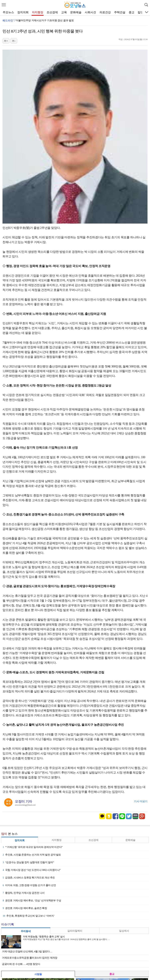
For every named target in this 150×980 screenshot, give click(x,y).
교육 (64, 12)
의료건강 (105, 12)
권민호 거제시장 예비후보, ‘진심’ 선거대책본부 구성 (32, 901)
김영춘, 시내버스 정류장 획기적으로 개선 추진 (29, 878)
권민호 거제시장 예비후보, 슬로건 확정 (25, 908)
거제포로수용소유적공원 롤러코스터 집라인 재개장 (30, 958)
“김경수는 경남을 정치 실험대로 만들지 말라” (28, 862)
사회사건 (90, 12)
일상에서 (124, 931)
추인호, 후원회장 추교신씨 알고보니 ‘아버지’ (29, 916)
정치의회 (23, 12)
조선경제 (52, 12)
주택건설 (120, 12)
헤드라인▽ (9, 20)
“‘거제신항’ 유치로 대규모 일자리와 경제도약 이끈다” (33, 847)
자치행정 (38, 12)
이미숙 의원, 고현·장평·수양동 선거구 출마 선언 (29, 885)
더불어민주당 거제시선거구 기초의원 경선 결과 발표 (45, 20)
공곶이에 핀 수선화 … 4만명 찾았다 (21, 964)
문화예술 (76, 12)
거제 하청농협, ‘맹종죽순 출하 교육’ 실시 (44, 937)
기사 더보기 (141, 801)
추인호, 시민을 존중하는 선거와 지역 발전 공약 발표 (32, 855)
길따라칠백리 (75, 931)
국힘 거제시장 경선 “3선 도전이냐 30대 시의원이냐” (32, 870)
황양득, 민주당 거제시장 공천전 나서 (24, 893)
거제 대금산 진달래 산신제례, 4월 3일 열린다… (27, 951)
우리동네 (26, 931)
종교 (132, 12)
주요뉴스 (8, 12)
